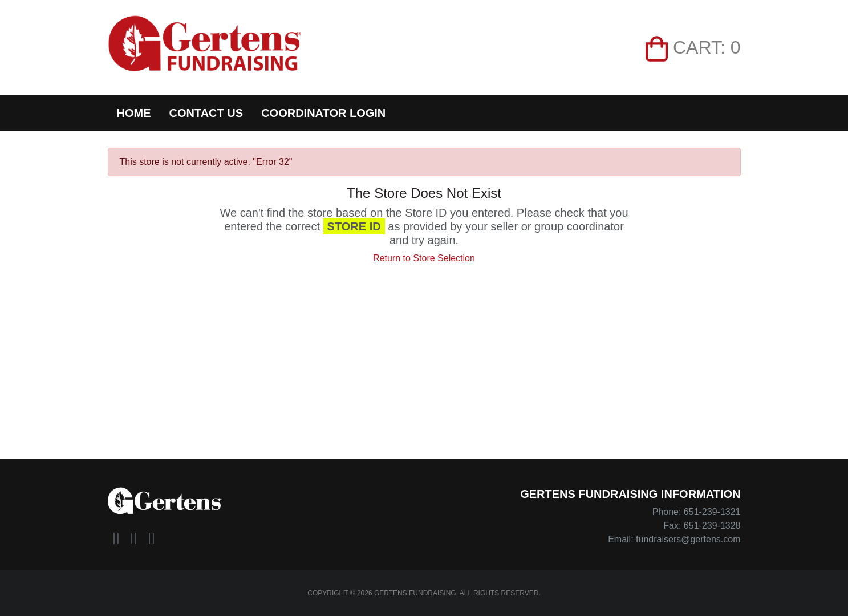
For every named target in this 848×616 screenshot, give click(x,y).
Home (134, 113)
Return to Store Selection (424, 258)
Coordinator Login (323, 113)
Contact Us (206, 113)
